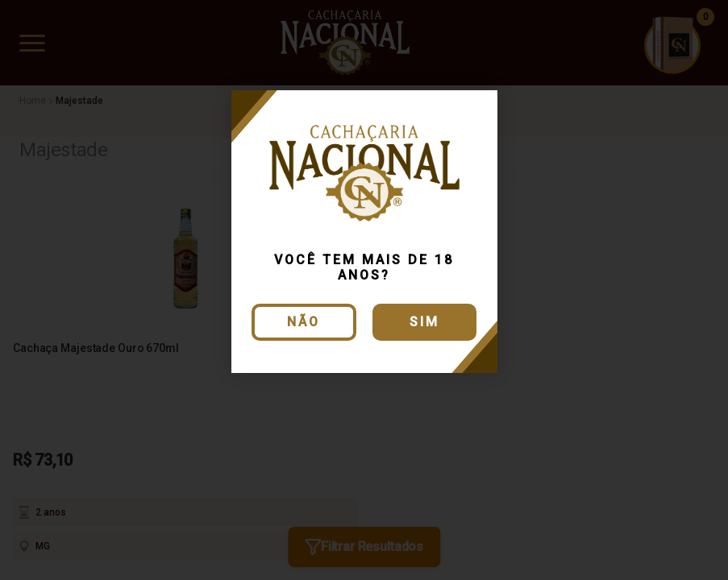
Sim (424, 322)
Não (304, 322)
